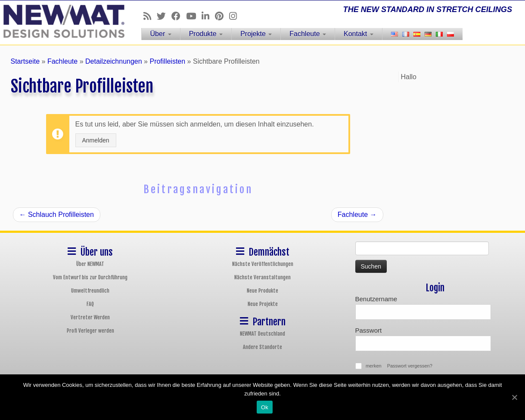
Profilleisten (167, 61)
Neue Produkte (262, 291)
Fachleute (308, 34)
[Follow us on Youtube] (194, 16)
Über (161, 34)
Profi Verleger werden (90, 331)
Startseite (25, 61)
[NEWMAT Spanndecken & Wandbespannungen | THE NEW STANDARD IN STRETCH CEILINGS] (61, 21)
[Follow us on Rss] (150, 16)
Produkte (206, 34)
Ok (265, 407)
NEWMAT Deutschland (262, 334)
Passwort (369, 330)
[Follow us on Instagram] (236, 16)
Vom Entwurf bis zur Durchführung (90, 277)
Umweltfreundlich (90, 291)
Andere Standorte (262, 347)
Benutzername (376, 299)
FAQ (90, 304)
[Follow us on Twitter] (164, 16)
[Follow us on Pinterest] (222, 16)
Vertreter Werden (90, 317)
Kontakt (359, 34)
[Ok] (514, 397)
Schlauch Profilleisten (57, 215)
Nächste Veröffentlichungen (263, 264)
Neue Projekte (263, 304)
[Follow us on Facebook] (179, 16)
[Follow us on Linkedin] (208, 16)
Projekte (256, 34)
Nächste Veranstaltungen (262, 277)
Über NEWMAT (90, 264)
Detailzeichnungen (114, 61)
